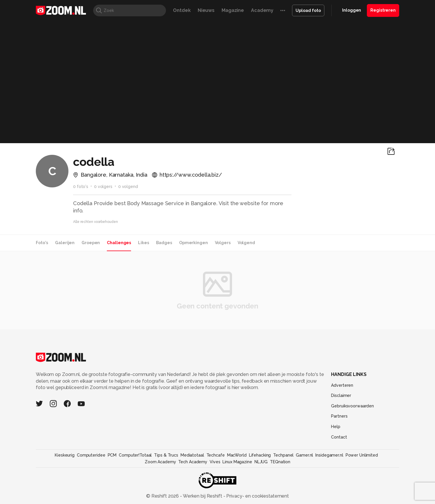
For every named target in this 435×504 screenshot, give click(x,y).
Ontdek (182, 10)
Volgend (246, 243)
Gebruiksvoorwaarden (352, 406)
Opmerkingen (193, 243)
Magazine (233, 10)
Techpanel (283, 455)
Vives (215, 462)
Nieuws (206, 10)
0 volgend (128, 187)
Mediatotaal (192, 455)
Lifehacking (260, 455)
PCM (112, 455)
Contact (339, 437)
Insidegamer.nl (329, 455)
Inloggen (352, 10)
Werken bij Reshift (203, 496)
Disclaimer (341, 395)
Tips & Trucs (166, 455)
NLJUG (261, 462)
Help (336, 427)
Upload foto (308, 10)
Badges (164, 243)
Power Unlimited (362, 455)
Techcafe (216, 455)
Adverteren (342, 385)
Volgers (223, 243)
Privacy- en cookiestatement (257, 496)
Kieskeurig (65, 455)
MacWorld (237, 455)
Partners (339, 416)
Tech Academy (193, 462)
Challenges (119, 243)
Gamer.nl (304, 455)
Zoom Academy (160, 462)
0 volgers (103, 187)
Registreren (383, 10)
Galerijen (65, 243)
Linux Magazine (237, 462)
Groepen (91, 243)
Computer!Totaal (135, 455)
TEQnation (280, 462)
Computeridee (91, 455)
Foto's (42, 243)
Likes (143, 243)
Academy (262, 10)
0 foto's (81, 187)
